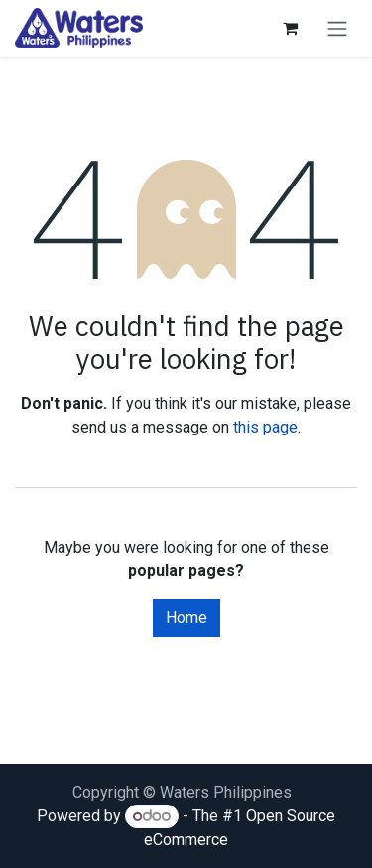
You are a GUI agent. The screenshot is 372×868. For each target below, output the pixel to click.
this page (265, 427)
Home (186, 618)
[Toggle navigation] (337, 28)
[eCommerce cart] (290, 28)
